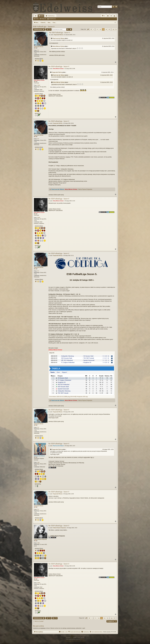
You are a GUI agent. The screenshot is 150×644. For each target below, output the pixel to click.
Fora (42, 16)
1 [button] (93, 29)
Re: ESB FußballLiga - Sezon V (60, 33)
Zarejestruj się (52, 19)
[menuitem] (108, 16)
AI (103, 16)
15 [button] (109, 29)
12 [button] (100, 29)
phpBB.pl (82, 639)
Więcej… (36, 16)
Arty (72, 638)
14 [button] (106, 29)
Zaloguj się (44, 19)
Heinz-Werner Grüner (58, 46)
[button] (88, 29)
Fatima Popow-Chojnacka (85, 189)
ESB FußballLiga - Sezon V (44, 27)
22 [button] (113, 29)
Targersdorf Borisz (39, 47)
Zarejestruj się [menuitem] (115, 16)
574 (38, 50)
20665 (39, 85)
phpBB (72, 636)
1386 (38, 543)
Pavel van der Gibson (59, 38)
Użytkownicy (51, 16)
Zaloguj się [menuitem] (112, 16)
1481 (38, 462)
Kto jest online (38, 626)
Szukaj (37, 19)
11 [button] (97, 29)
